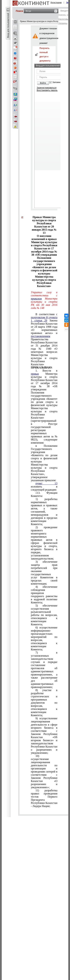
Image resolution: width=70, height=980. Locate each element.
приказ (35, 374)
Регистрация (56, 2)
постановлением (41, 336)
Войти (43, 83)
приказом (36, 299)
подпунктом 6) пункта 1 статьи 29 (44, 319)
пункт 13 (46, 483)
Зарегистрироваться (47, 88)
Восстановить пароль (47, 90)
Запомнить (58, 82)
